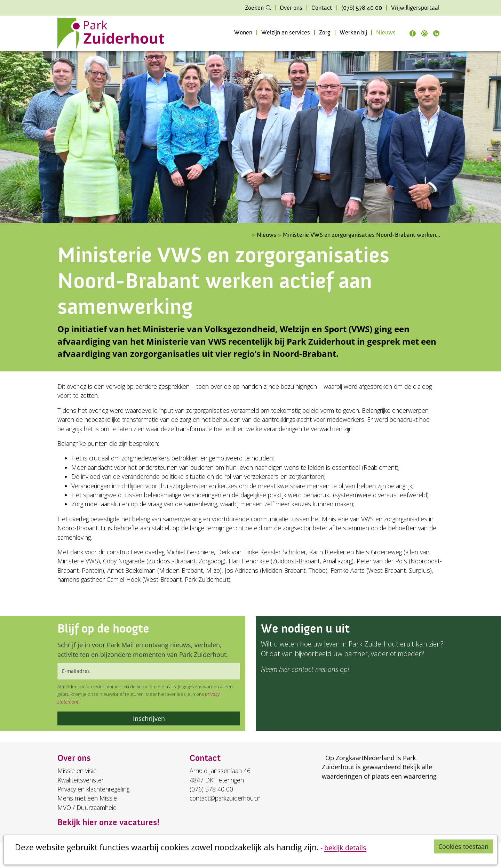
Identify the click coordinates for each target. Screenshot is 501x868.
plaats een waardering (404, 776)
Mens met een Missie (87, 798)
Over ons (291, 8)
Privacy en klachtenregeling (93, 789)
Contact (322, 8)
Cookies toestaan (463, 846)
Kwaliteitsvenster (81, 780)
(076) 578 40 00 (362, 8)
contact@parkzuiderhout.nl (226, 798)
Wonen (243, 33)
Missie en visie (77, 771)
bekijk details (345, 847)
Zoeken (254, 8)
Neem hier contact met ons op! (305, 669)
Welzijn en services (286, 33)
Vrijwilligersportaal (415, 8)
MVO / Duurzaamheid (87, 807)
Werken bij (353, 33)
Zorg (325, 33)
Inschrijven (149, 718)
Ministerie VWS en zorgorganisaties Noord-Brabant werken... (361, 235)
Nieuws (386, 33)
